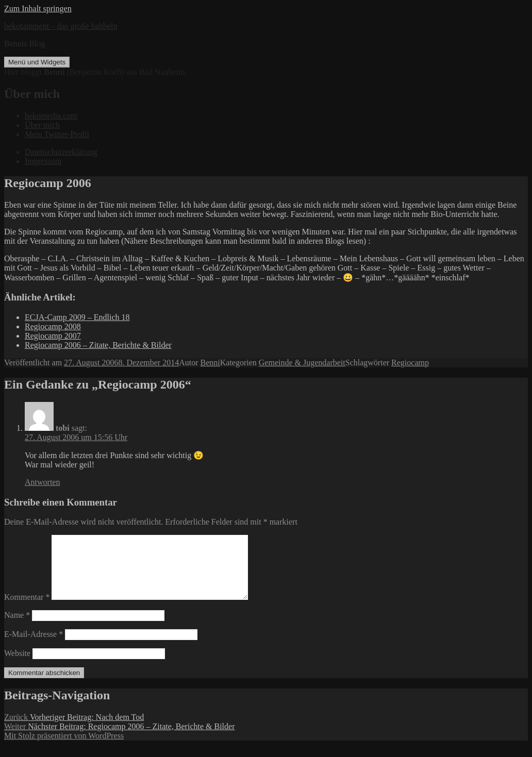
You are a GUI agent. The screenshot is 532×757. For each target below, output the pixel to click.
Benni (210, 363)
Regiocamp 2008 (53, 326)
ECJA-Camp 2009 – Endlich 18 (77, 317)
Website (17, 666)
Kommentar (27, 609)
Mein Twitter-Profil (57, 134)
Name (17, 627)
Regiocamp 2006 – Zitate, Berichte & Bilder (98, 345)
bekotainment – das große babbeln (61, 26)
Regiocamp (410, 363)
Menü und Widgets (37, 62)
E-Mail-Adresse (34, 646)
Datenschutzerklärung (61, 152)
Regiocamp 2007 (53, 336)
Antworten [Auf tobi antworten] (42, 482)
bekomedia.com (51, 116)
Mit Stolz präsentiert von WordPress (64, 748)
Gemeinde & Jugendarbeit (302, 363)
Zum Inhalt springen (38, 9)
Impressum (43, 161)
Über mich (42, 125)
